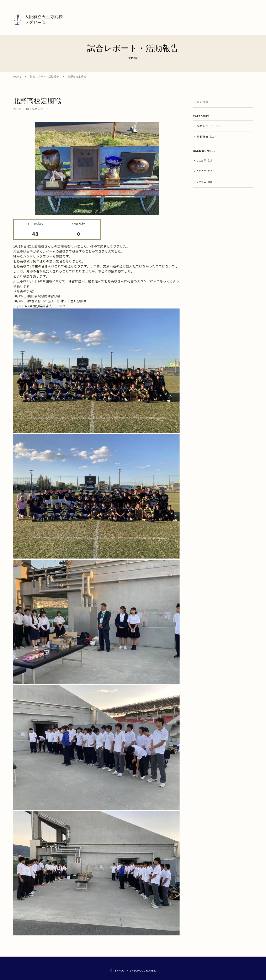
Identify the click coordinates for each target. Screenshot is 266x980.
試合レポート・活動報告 (44, 80)
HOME (17, 80)
